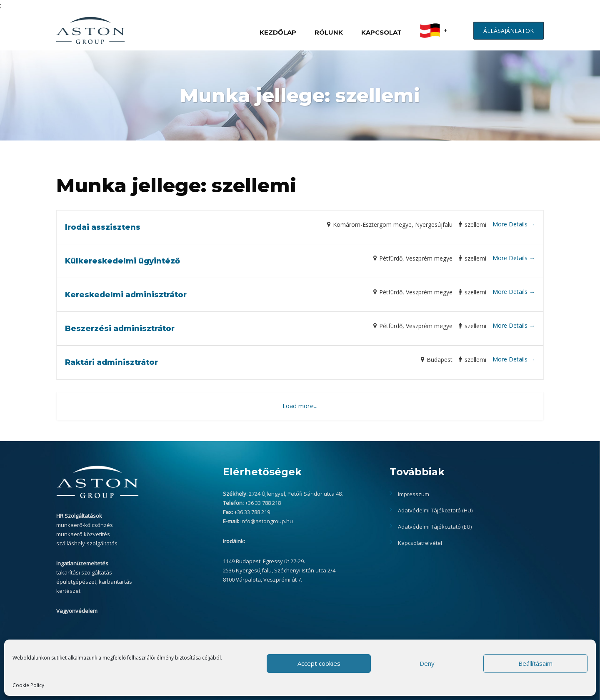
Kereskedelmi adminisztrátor (126, 295)
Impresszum (414, 494)
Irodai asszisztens (103, 227)
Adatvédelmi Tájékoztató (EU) (435, 527)
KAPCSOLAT (381, 32)
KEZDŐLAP (278, 32)
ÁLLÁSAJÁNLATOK (509, 31)
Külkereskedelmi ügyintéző (122, 261)
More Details (514, 224)
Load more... (300, 406)
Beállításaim (535, 663)
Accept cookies (319, 663)
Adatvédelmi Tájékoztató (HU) (435, 510)
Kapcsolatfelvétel (420, 543)
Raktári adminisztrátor (111, 362)
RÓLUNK (329, 32)
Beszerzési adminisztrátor (120, 329)
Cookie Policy (28, 685)
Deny (427, 663)
